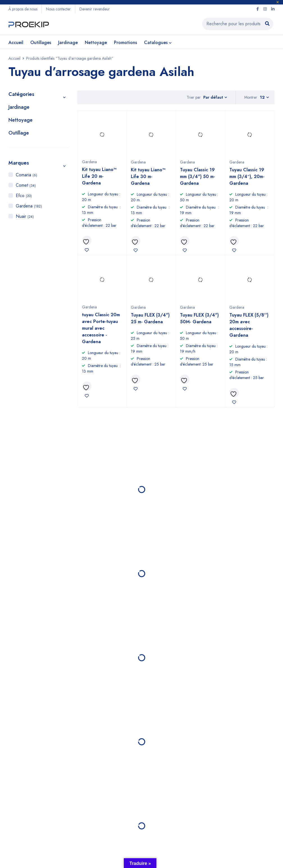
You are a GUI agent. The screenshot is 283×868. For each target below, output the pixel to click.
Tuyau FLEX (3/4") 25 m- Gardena (150, 318)
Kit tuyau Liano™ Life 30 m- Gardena (148, 176)
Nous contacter (58, 9)
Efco (24, 196)
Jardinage (19, 107)
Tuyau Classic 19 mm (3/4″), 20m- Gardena (247, 176)
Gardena (29, 206)
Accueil (14, 58)
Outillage (19, 133)
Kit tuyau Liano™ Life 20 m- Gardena (99, 176)
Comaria (26, 175)
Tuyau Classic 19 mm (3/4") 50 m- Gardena (198, 176)
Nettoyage (20, 120)
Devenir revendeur (95, 9)
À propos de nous (23, 9)
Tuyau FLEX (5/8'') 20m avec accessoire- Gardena (249, 325)
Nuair (25, 216)
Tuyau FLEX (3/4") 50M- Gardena (199, 318)
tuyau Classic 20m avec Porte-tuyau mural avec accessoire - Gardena (101, 328)
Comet (26, 185)
